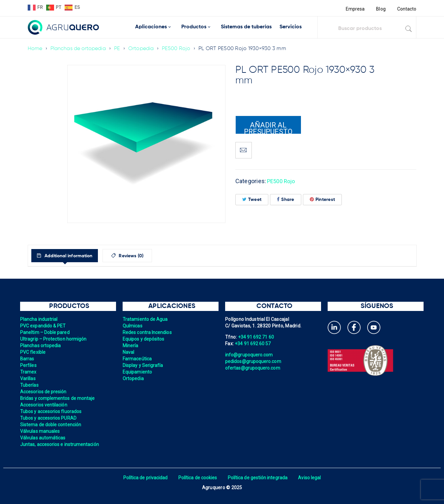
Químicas (133, 326)
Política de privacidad (144, 478)
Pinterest (323, 199)
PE (118, 49)
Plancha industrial (39, 319)
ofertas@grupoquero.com (253, 368)
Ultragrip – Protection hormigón (54, 339)
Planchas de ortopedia (79, 49)
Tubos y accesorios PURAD (49, 418)
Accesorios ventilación (44, 405)
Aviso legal (312, 478)
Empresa (354, 9)
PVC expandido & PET (44, 326)
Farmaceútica (137, 359)
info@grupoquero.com (250, 355)
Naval (129, 352)
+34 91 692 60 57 (253, 344)
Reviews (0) (143, 256)
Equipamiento (138, 372)
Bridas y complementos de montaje (58, 398)
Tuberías (30, 385)
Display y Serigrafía (143, 365)
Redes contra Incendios (148, 332)
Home (35, 49)
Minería (131, 346)
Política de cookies (197, 478)
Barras (27, 359)
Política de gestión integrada (258, 478)
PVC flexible (33, 352)
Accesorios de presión (44, 392)
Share (286, 199)
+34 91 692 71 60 (256, 337)
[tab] (70, 256)
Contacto (407, 9)
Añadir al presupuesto (268, 127)
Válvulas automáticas (43, 438)
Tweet (252, 199)
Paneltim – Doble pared (45, 332)
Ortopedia (143, 49)
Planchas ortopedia (41, 346)
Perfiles (29, 365)
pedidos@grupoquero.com (254, 361)
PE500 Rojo (179, 49)
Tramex (29, 372)
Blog (380, 9)
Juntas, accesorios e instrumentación (60, 444)
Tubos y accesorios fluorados (52, 411)
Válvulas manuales (40, 431)
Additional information (73, 256)
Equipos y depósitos (144, 339)
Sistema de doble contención (51, 425)
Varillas (28, 378)
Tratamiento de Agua (146, 319)
